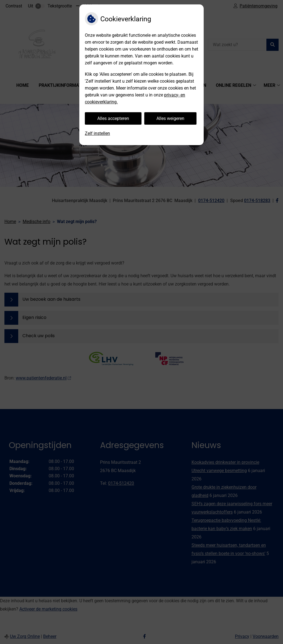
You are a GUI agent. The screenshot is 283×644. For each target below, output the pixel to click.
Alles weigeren (170, 118)
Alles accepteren (113, 118)
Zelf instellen (97, 133)
